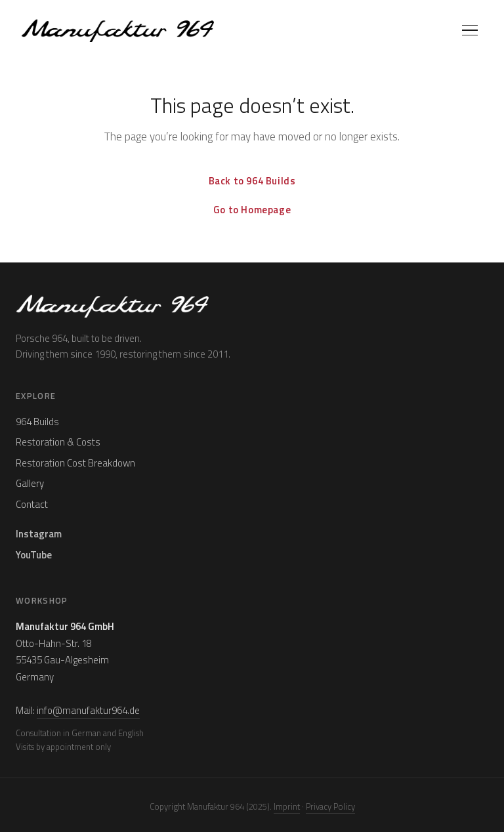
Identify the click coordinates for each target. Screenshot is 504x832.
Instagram (39, 534)
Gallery (30, 483)
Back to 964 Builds (252, 181)
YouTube (34, 555)
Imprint (287, 806)
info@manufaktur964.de (88, 710)
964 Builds (37, 422)
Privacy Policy (330, 806)
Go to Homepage (252, 210)
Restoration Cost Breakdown (75, 463)
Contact (32, 504)
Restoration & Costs (58, 442)
